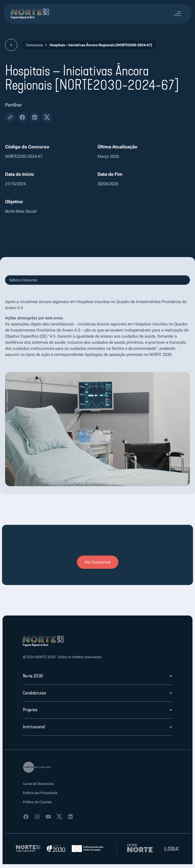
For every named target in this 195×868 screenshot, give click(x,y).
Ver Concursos (98, 562)
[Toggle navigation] (177, 14)
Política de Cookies (37, 802)
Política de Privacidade (40, 793)
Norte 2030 (33, 676)
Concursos (34, 45)
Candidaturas (34, 693)
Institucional (34, 727)
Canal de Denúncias (38, 784)
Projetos (30, 710)
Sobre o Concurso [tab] (23, 280)
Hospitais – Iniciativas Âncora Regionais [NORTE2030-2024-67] (101, 45)
